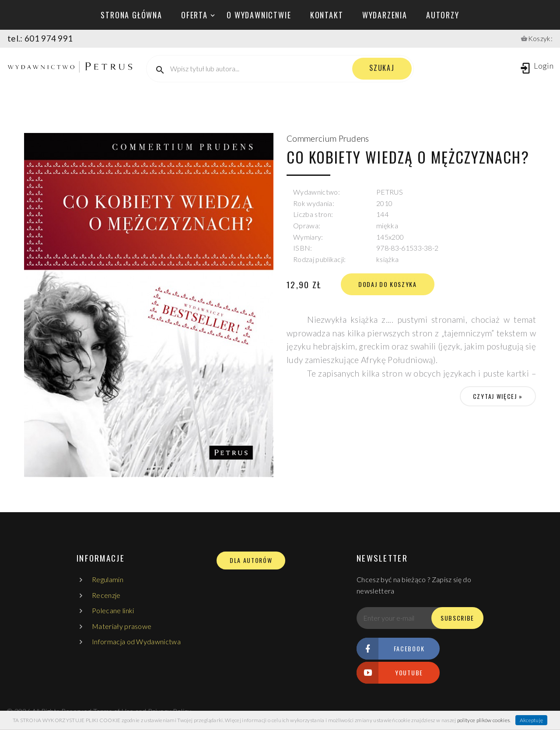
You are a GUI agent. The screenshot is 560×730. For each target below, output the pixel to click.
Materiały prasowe (122, 626)
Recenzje (106, 595)
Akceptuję (532, 720)
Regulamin (108, 579)
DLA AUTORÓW (251, 560)
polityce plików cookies (483, 720)
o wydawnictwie (259, 15)
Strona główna (131, 15)
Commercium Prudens (328, 138)
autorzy (443, 15)
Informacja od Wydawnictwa (136, 641)
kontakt (327, 15)
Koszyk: (540, 38)
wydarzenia (385, 15)
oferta (194, 15)
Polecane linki (113, 610)
